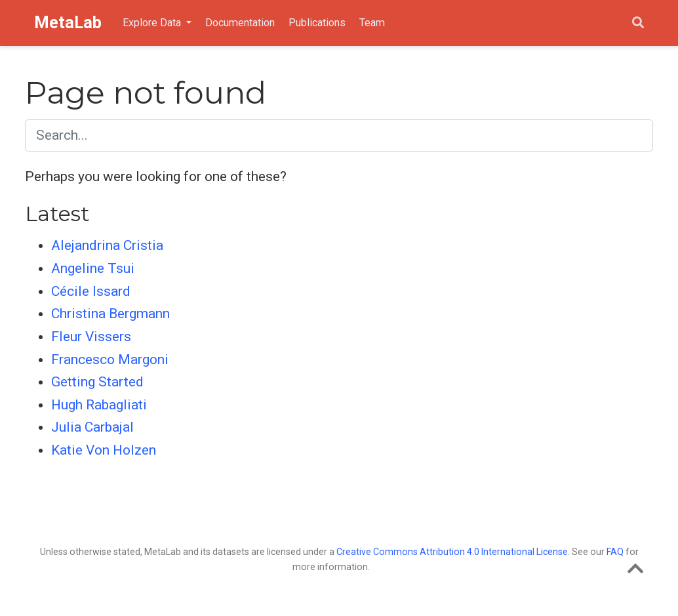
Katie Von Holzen (104, 450)
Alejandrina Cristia (107, 245)
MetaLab (68, 23)
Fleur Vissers (91, 337)
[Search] (638, 23)
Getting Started (97, 382)
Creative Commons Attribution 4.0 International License (452, 552)
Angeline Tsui (93, 268)
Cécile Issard (91, 291)
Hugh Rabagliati (99, 405)
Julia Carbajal (92, 427)
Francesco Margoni (110, 359)
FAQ (615, 552)
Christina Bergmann (110, 314)
